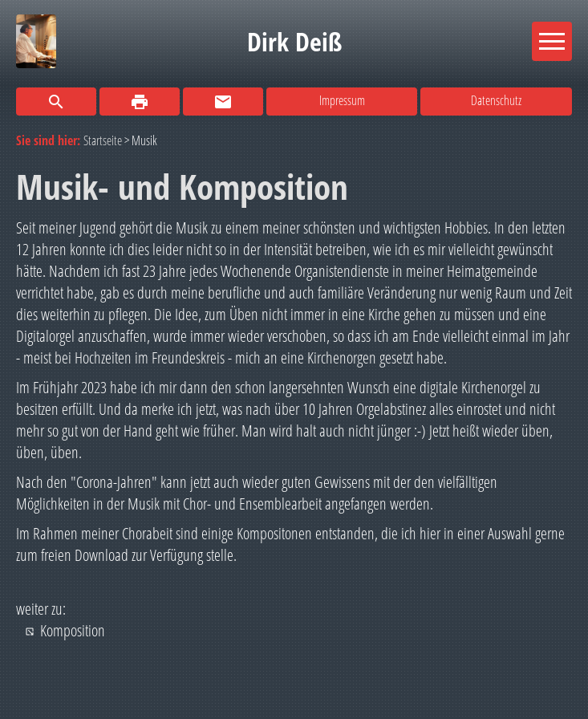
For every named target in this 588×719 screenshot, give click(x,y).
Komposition (73, 630)
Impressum (342, 100)
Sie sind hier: (50, 140)
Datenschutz (496, 100)
